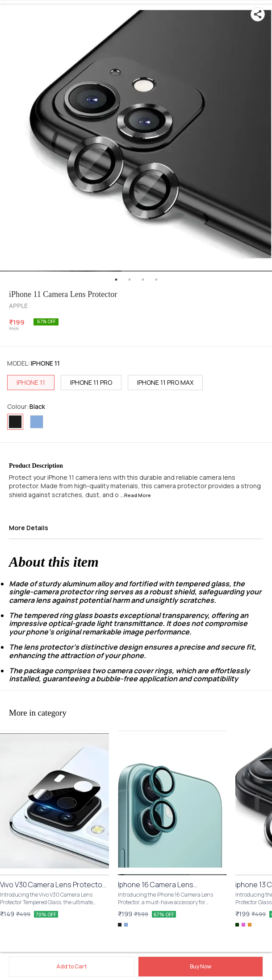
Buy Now (201, 966)
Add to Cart (71, 966)
